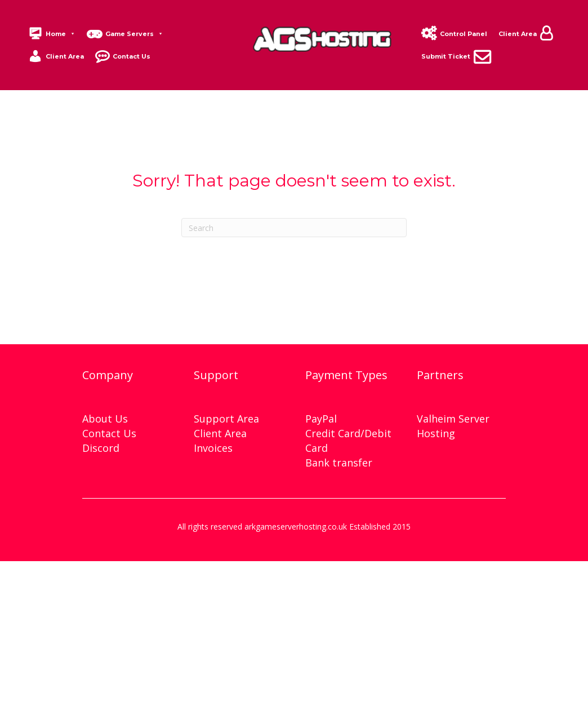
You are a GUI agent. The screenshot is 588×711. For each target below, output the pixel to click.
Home (61, 34)
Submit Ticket (446, 56)
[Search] (294, 228)
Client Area (65, 56)
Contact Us (132, 56)
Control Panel (464, 34)
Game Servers (134, 34)
